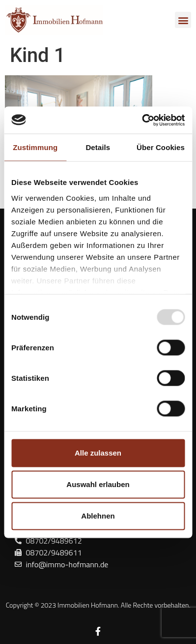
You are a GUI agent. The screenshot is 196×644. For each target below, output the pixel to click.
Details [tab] (98, 147)
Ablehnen (98, 516)
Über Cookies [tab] (161, 147)
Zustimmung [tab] (35, 147)
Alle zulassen (98, 453)
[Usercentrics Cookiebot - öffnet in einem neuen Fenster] (142, 120)
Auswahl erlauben (98, 484)
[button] (183, 20)
